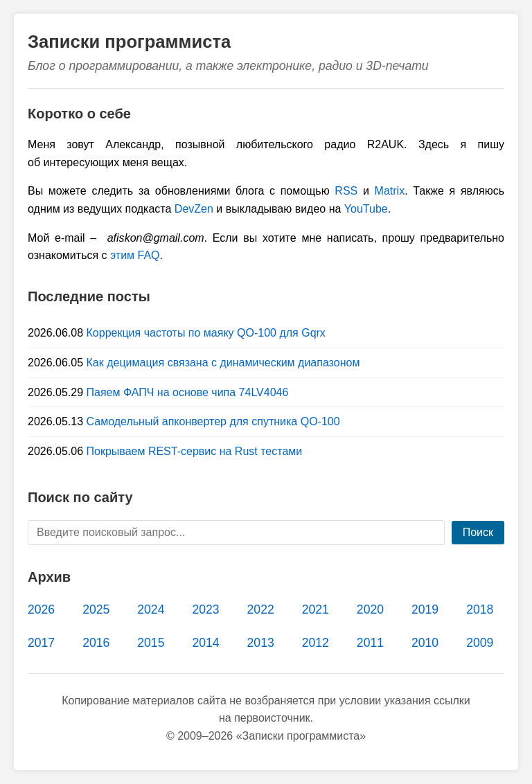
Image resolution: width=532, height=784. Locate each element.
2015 (151, 643)
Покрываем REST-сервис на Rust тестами (195, 451)
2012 (316, 643)
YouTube (366, 209)
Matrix (390, 191)
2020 (370, 609)
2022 (261, 609)
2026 (41, 609)
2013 (261, 643)
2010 (425, 643)
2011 (370, 643)
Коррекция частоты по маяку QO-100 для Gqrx (206, 333)
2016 (96, 643)
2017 (41, 643)
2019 (425, 609)
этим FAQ (135, 255)
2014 (205, 643)
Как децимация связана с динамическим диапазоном (223, 363)
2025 (96, 609)
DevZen (194, 209)
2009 (480, 643)
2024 (151, 609)
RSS (346, 191)
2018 (480, 609)
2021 (316, 609)
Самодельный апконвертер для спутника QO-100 (213, 421)
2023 (205, 609)
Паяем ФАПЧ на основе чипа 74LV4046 (188, 392)
